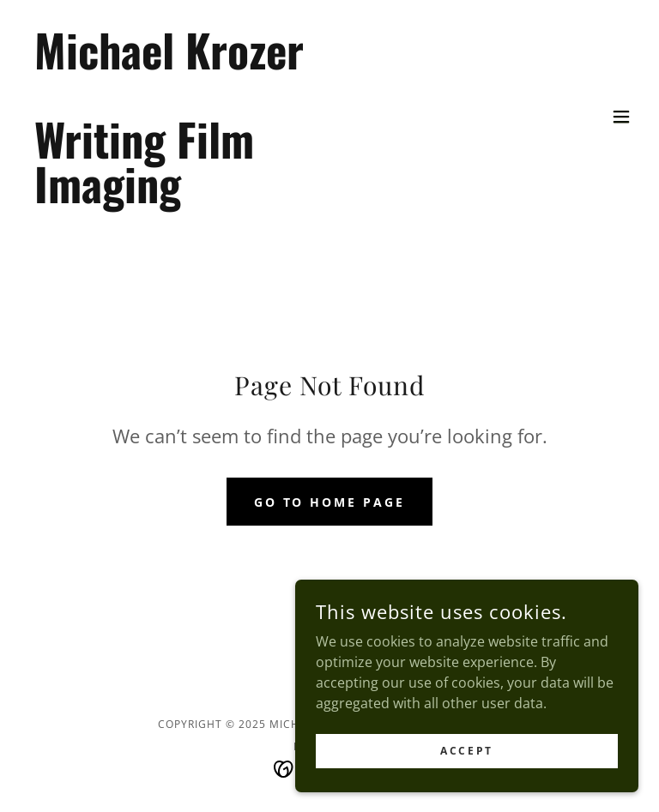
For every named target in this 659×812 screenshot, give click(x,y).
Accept (466, 774)
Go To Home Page (330, 502)
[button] (621, 117)
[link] (169, 198)
